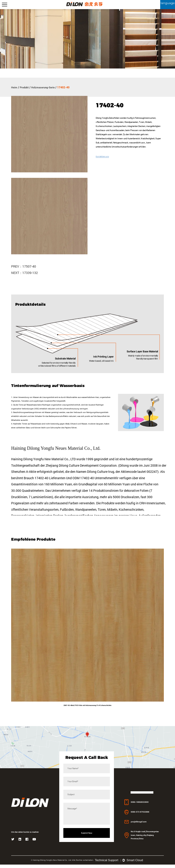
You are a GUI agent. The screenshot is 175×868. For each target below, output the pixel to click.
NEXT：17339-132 (24, 273)
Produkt (25, 87)
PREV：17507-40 (24, 267)
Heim (14, 87)
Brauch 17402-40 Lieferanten (45, 480)
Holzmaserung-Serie (45, 87)
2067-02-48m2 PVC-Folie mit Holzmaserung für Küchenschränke (87, 708)
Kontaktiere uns (103, 156)
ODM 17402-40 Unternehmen (93, 480)
